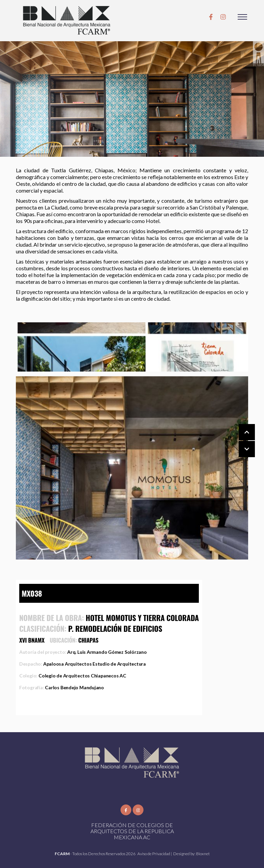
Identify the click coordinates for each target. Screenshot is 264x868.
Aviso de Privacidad (154, 854)
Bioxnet (203, 854)
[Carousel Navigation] (240, 441)
